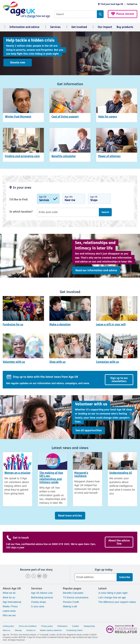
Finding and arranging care (22, 156)
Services (55, 27)
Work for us (9, 598)
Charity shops (39, 602)
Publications (62, 626)
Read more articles (70, 516)
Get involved (79, 27)
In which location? (21, 212)
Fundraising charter (74, 630)
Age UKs (74, 199)
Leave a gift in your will (111, 324)
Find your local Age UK (112, 4)
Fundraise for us (13, 324)
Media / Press (10, 606)
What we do (9, 593)
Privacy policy (47, 626)
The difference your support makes (117, 602)
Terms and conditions (28, 626)
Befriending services (42, 598)
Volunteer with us (14, 362)
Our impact (105, 27)
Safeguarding (89, 626)
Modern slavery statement (51, 630)
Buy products (125, 27)
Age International (12, 602)
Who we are (9, 615)
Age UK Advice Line (42, 593)
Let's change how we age (112, 598)
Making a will (70, 606)
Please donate (125, 14)
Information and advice (24, 27)
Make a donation (60, 324)
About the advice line (119, 542)
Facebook (28, 576)
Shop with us (57, 362)
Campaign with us (108, 362)
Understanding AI (121, 473)
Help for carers (108, 117)
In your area (38, 606)
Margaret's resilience (81, 474)
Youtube (39, 576)
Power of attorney (109, 156)
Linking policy (8, 626)
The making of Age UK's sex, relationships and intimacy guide (51, 477)
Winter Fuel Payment (18, 117)
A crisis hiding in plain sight (113, 593)
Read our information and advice (96, 270)
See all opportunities (89, 430)
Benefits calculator (64, 156)
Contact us (132, 4)
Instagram (45, 576)
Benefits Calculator (73, 593)
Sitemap (18, 630)
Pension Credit (71, 602)
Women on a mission (17, 473)
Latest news (9, 611)
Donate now (18, 63)
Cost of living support (65, 117)
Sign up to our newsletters (119, 380)
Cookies (76, 626)
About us (6, 630)
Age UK (48, 199)
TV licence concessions (76, 598)
